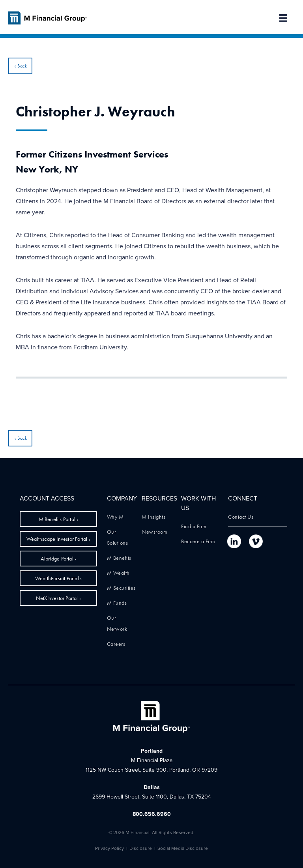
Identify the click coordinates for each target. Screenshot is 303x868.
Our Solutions (118, 537)
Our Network (117, 623)
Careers (116, 644)
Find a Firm (194, 526)
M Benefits (119, 558)
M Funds (117, 603)
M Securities (121, 588)
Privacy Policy (109, 848)
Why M (115, 517)
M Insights (153, 517)
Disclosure (141, 848)
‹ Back (21, 66)
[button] (279, 18)
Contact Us (241, 517)
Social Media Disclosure (183, 848)
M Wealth (118, 573)
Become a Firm (198, 541)
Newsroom (154, 532)
